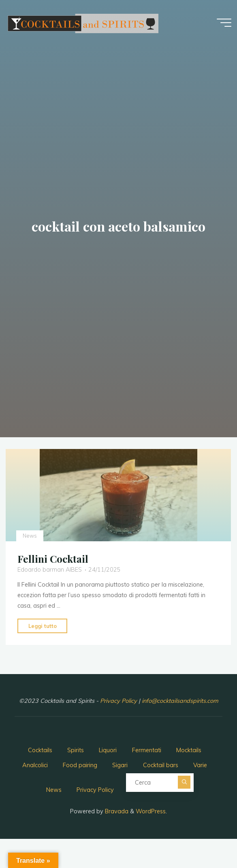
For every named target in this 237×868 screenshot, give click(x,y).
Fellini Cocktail (53, 559)
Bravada (116, 811)
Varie (200, 765)
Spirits (76, 750)
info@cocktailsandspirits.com (180, 701)
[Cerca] (184, 782)
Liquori (108, 750)
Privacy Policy (119, 701)
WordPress (151, 811)
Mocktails (189, 750)
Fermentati (147, 750)
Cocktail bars (161, 765)
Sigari (120, 765)
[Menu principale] (224, 23)
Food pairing (80, 765)
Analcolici (35, 765)
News (30, 535)
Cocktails (40, 750)
